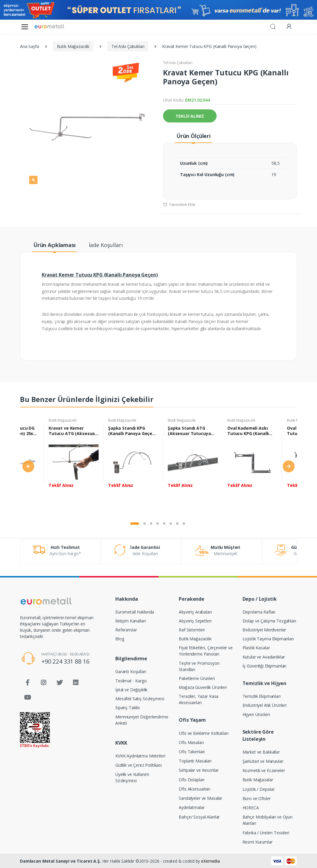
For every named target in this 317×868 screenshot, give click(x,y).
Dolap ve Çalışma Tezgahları (269, 621)
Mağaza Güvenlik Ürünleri (203, 687)
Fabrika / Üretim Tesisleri (266, 833)
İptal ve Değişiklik (131, 690)
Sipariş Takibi (128, 708)
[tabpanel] (74, 467)
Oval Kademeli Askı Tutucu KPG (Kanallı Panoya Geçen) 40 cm (250, 431)
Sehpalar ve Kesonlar (199, 770)
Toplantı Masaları (195, 761)
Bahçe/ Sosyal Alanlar (199, 817)
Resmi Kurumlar (258, 842)
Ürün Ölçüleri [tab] (194, 136)
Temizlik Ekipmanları (262, 696)
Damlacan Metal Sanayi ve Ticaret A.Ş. (60, 861)
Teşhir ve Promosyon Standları (199, 666)
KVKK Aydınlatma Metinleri (140, 756)
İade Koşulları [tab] (106, 245)
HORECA (251, 808)
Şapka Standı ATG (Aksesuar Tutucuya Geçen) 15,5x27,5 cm (189, 431)
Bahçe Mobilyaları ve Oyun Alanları (268, 820)
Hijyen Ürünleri (256, 714)
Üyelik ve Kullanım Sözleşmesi (132, 777)
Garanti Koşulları (131, 671)
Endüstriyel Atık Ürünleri (265, 705)
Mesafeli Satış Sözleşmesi (140, 699)
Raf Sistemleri (192, 630)
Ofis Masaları (191, 742)
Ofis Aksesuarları (195, 789)
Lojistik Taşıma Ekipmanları (268, 639)
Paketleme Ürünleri (197, 678)
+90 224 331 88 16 (65, 661)
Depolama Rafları (259, 612)
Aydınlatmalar (192, 807)
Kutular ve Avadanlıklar (264, 657)
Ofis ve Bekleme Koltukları (203, 733)
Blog (120, 639)
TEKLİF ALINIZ (190, 116)
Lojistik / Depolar (259, 789)
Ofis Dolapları (192, 780)
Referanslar (126, 630)
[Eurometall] (49, 26)
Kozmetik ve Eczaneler (264, 770)
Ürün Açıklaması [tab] (55, 245)
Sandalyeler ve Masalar (201, 798)
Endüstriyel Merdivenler (264, 630)
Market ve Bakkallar (261, 752)
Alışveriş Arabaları (195, 612)
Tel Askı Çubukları (178, 63)
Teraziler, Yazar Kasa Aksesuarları (199, 699)
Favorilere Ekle (179, 204)
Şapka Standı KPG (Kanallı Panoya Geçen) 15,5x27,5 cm (132, 431)
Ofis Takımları (192, 752)
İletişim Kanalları (130, 621)
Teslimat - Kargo (131, 681)
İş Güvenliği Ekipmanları (265, 666)
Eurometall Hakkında (135, 612)
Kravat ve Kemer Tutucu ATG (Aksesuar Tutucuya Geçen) (73, 431)
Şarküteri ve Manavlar (263, 761)
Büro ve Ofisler (257, 798)
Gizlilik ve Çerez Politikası (139, 765)
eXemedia (210, 861)
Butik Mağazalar (258, 780)
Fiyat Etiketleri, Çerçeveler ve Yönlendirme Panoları (206, 651)
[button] (273, 26)
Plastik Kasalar (256, 648)
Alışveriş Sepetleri (195, 621)
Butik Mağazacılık (63, 420)
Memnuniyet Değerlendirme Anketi (142, 720)
